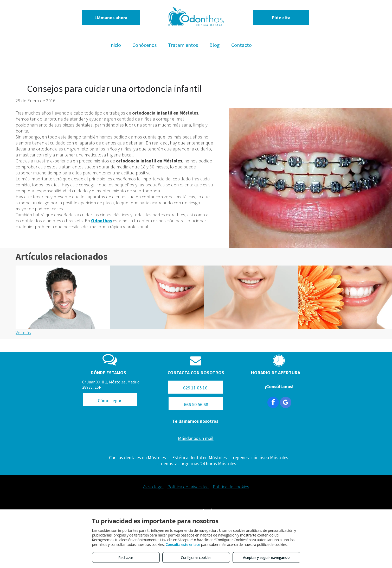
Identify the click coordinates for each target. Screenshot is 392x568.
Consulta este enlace (183, 544)
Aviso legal (153, 487)
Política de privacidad (188, 487)
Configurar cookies (196, 557)
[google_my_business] (286, 403)
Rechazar (126, 557)
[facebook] (273, 403)
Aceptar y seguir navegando (266, 557)
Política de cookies (231, 487)
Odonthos (101, 221)
